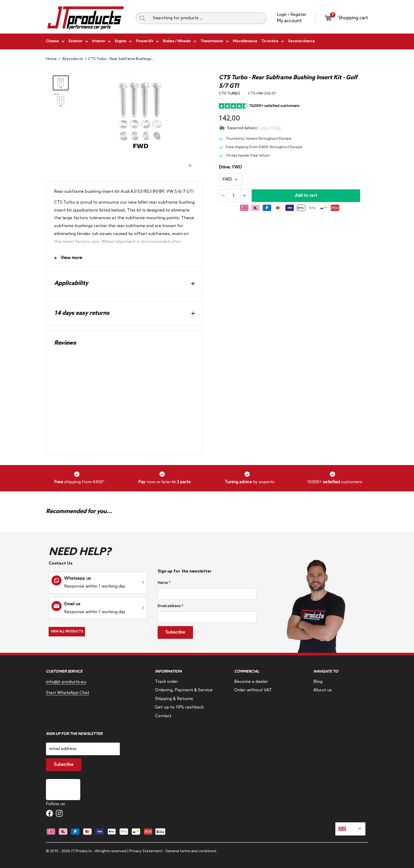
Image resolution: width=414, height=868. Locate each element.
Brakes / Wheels (180, 42)
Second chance (301, 41)
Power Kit (147, 42)
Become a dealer (251, 682)
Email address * (170, 606)
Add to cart (306, 196)
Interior (102, 42)
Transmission (215, 42)
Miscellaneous (245, 41)
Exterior (78, 42)
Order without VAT (253, 690)
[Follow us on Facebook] (50, 813)
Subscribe (175, 632)
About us (323, 690)
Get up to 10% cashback (179, 707)
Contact (163, 716)
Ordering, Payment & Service (184, 690)
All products (72, 59)
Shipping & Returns (174, 699)
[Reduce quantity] (223, 196)
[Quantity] (234, 196)
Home (51, 59)
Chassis (55, 42)
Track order (166, 682)
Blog (318, 682)
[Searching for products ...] (208, 18)
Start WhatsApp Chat (68, 693)
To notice (273, 42)
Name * (164, 583)
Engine (123, 42)
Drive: (230, 167)
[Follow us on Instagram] (59, 813)
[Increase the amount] (244, 196)
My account (289, 21)
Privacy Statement (146, 851)
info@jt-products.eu (66, 682)
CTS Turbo (230, 94)
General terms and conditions (191, 851)
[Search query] (142, 18)
